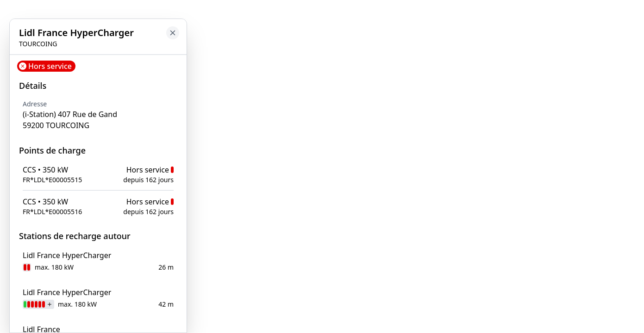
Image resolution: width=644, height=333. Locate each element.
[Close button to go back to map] (173, 33)
